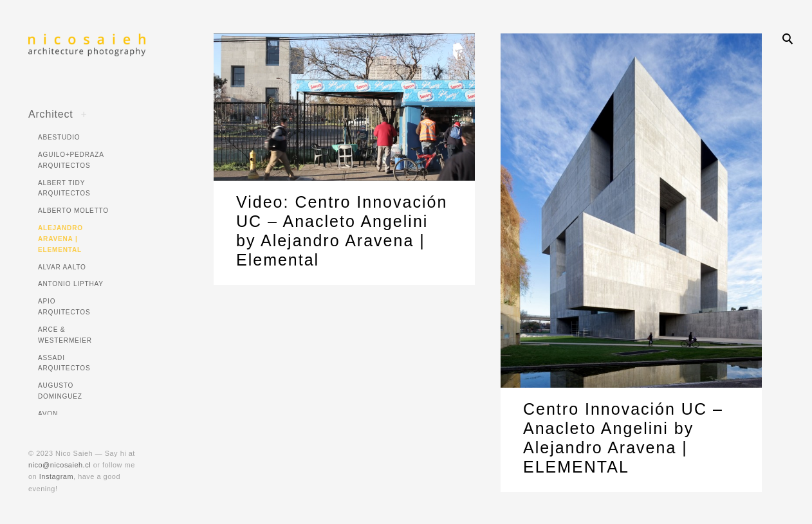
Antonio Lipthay (71, 284)
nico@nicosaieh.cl (60, 465)
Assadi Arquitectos (64, 363)
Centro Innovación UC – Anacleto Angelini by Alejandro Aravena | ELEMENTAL (623, 440)
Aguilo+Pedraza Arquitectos (71, 160)
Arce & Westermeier (65, 335)
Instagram (56, 476)
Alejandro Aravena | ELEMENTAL (60, 239)
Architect (51, 114)
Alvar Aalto (62, 267)
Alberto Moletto (73, 211)
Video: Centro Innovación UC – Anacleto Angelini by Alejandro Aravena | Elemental (342, 231)
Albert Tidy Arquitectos (64, 188)
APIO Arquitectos (64, 307)
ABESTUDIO (59, 137)
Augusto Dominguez (60, 391)
